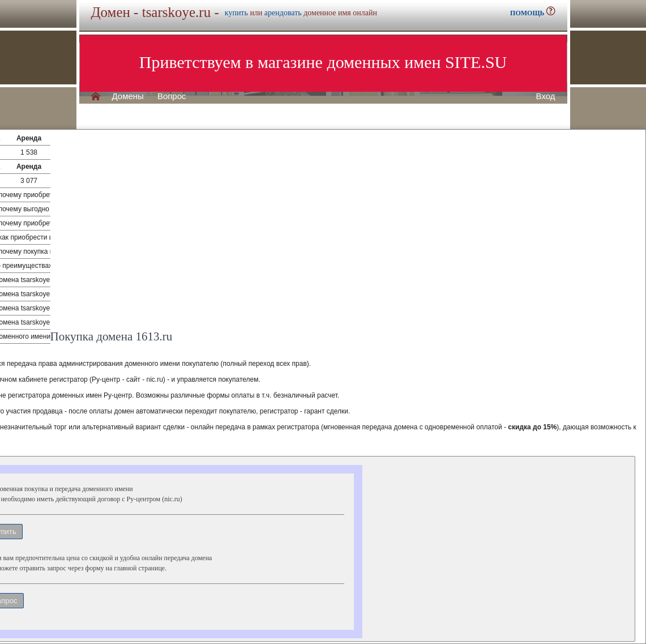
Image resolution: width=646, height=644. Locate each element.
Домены (128, 96)
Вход (546, 96)
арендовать (283, 13)
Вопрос (172, 96)
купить (236, 13)
